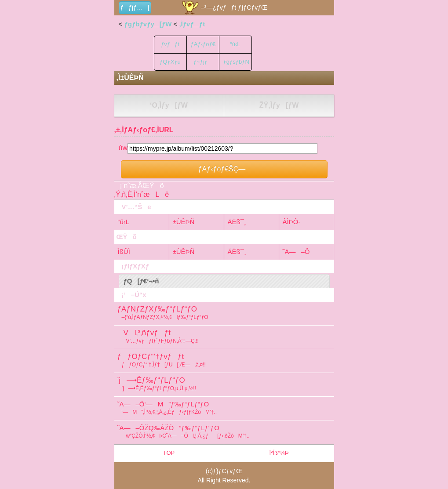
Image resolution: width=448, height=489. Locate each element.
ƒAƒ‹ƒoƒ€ (203, 44)
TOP (169, 453)
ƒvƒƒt (170, 44)
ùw (123, 148)
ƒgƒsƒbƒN (236, 62)
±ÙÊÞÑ (184, 222)
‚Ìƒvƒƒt (192, 24)
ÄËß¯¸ (237, 222)
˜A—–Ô (296, 252)
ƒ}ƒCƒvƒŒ (228, 471)
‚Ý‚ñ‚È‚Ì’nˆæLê (142, 194)
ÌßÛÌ (124, 252)
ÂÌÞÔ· (291, 222)
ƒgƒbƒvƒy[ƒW (148, 24)
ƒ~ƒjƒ (203, 62)
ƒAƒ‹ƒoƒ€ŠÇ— (224, 169)
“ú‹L (235, 44)
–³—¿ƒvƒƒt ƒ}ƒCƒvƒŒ (224, 7)
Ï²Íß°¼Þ (279, 453)
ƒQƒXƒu (170, 62)
